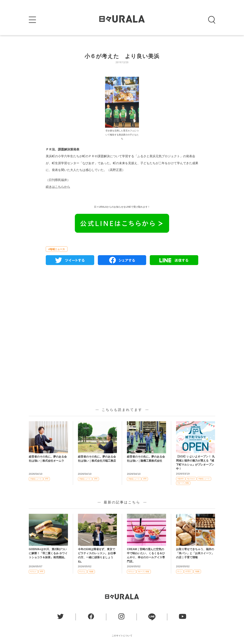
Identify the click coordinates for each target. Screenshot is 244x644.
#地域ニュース (57, 249)
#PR (47, 479)
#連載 (91, 572)
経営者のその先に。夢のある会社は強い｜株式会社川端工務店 (97, 459)
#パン (180, 571)
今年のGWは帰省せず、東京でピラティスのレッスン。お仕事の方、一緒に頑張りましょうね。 (97, 555)
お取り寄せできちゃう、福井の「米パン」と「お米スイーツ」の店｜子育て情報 (195, 553)
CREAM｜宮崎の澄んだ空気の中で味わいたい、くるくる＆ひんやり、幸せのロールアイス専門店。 (146, 555)
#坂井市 (181, 479)
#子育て (189, 571)
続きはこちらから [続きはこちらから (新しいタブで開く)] (58, 187)
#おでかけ (191, 479)
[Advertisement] (122, 307)
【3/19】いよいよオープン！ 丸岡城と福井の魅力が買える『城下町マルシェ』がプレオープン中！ (195, 463)
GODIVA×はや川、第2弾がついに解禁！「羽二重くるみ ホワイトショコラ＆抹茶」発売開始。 (48, 553)
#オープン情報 (183, 483)
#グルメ (33, 572)
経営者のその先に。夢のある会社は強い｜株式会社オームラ (48, 459)
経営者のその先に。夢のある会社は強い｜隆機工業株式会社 (146, 459)
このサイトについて (122, 636)
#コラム (83, 572)
